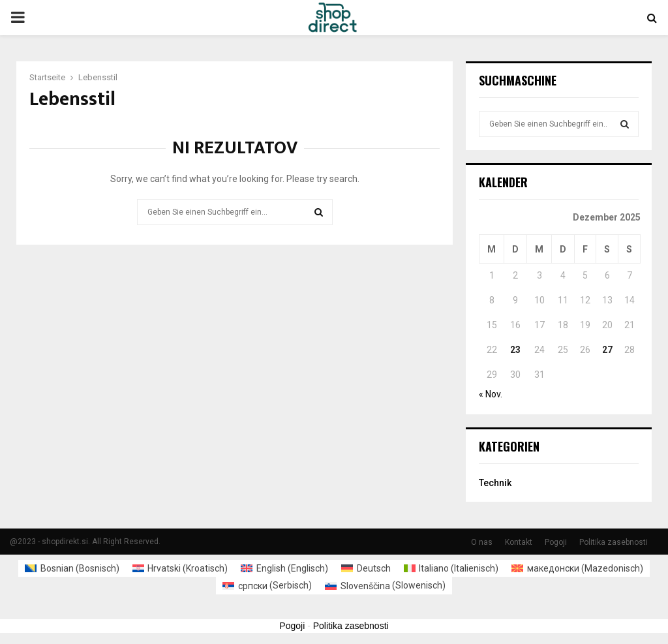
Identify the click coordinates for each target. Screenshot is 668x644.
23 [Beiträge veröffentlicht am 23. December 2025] (515, 350)
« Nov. (491, 394)
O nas (482, 542)
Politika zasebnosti (614, 542)
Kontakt (519, 542)
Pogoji (556, 542)
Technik (495, 483)
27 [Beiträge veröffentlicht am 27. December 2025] (607, 350)
